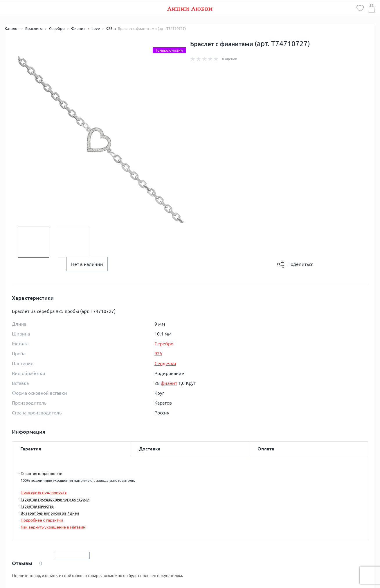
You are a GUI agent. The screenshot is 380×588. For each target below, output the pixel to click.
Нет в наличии (87, 264)
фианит (169, 383)
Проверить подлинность (44, 492)
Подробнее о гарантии (42, 520)
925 (158, 353)
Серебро (164, 344)
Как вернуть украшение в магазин (53, 527)
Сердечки (165, 363)
